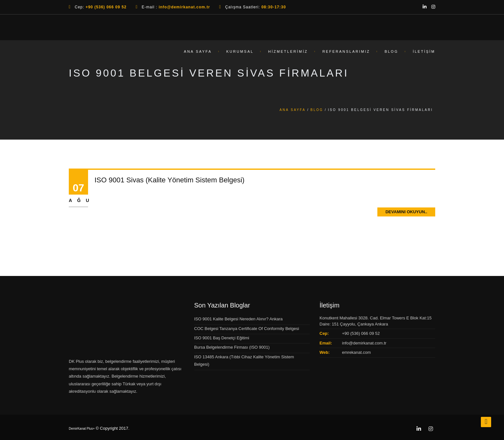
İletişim (424, 53)
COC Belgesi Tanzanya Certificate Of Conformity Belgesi (247, 329)
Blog (391, 53)
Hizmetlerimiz (288, 53)
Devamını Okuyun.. (406, 212)
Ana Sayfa (198, 53)
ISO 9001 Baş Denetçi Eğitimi (222, 338)
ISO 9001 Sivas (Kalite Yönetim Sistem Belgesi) (170, 180)
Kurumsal (240, 53)
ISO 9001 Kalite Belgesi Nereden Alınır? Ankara (238, 319)
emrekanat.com (356, 352)
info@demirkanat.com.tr (364, 343)
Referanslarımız (346, 53)
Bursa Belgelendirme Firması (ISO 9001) (232, 347)
